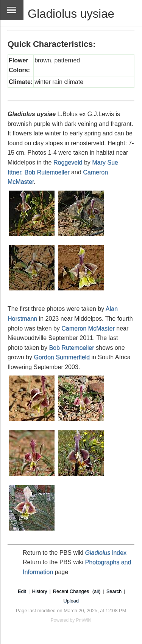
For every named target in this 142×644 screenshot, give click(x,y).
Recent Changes (71, 591)
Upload (71, 601)
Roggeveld (68, 162)
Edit (22, 591)
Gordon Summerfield (62, 357)
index (106, 553)
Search (114, 591)
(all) (96, 591)
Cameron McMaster (88, 328)
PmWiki (84, 620)
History (39, 591)
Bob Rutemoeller (47, 172)
